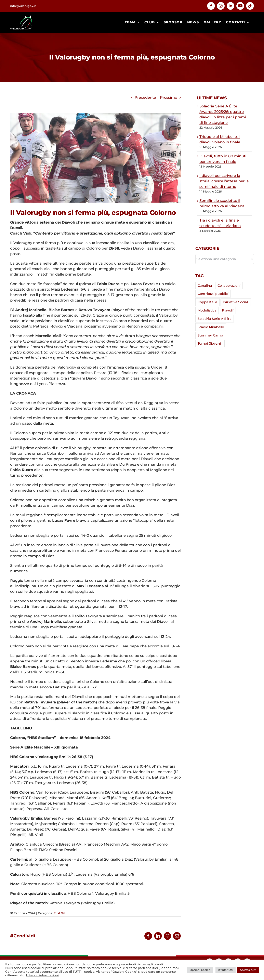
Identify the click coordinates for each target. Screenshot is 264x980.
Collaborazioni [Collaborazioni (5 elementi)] (229, 286)
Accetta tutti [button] (248, 970)
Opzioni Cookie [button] (200, 970)
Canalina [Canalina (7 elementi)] (205, 286)
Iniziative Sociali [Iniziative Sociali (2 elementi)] (236, 302)
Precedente (145, 97)
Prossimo (169, 97)
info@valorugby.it (23, 6)
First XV (59, 913)
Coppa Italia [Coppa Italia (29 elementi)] (207, 302)
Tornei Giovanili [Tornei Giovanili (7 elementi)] (210, 343)
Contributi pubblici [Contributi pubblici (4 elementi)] (213, 294)
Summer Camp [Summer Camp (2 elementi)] (210, 335)
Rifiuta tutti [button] (226, 970)
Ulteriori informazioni (42, 975)
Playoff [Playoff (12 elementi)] (228, 310)
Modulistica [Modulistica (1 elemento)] (207, 310)
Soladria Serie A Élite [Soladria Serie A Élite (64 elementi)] (215, 319)
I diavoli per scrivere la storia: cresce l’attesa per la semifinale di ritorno (224, 181)
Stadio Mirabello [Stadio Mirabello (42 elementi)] (211, 327)
